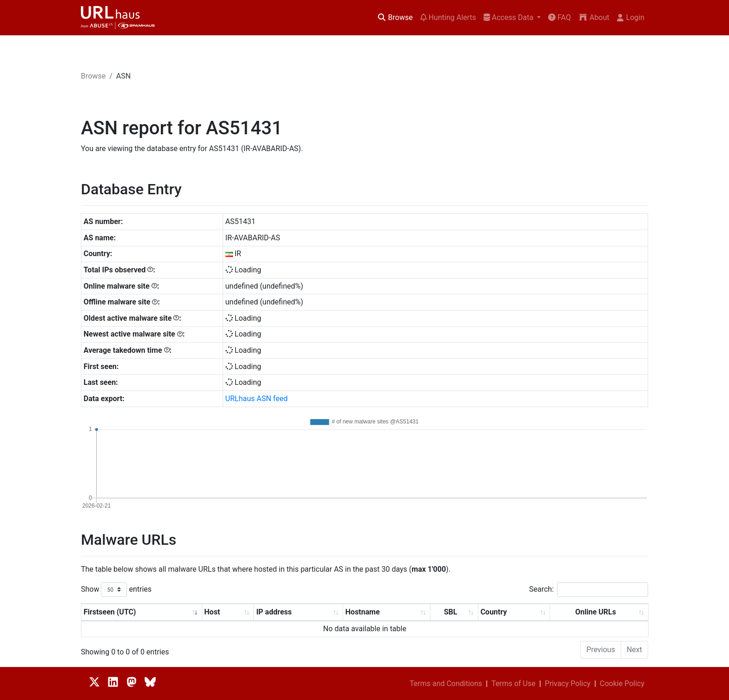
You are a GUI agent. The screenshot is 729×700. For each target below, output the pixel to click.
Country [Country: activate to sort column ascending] (494, 612)
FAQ (560, 17)
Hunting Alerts (448, 17)
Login (631, 17)
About (594, 17)
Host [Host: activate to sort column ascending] (212, 612)
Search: (589, 590)
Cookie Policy (622, 683)
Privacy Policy (568, 683)
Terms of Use (514, 683)
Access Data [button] (509, 17)
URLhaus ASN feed (257, 399)
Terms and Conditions (446, 683)
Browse (395, 17)
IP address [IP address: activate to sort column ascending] (274, 612)
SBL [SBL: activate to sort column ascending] (451, 612)
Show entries (116, 590)
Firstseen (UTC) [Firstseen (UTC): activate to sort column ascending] (110, 612)
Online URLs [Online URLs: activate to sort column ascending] (596, 612)
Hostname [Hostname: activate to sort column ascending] (363, 612)
